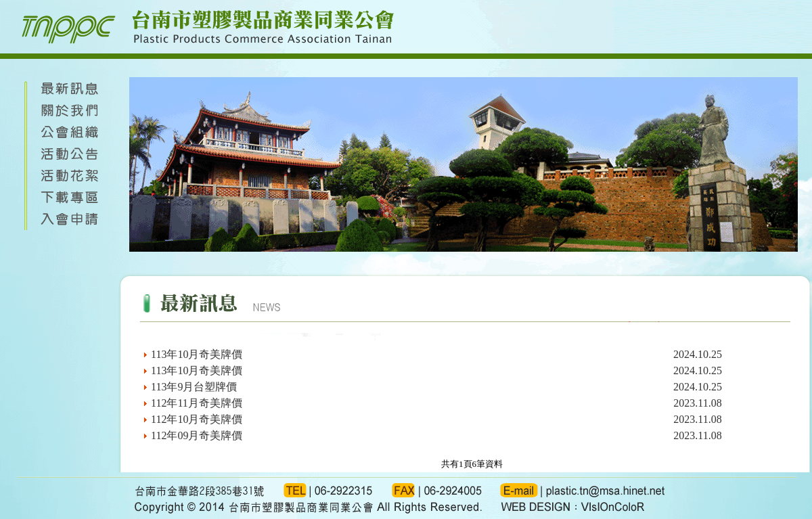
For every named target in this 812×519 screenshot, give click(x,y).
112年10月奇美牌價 (197, 419)
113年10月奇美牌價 (197, 354)
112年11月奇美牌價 (197, 403)
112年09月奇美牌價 (197, 435)
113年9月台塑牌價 (194, 387)
